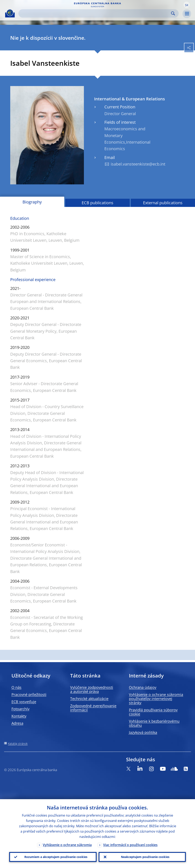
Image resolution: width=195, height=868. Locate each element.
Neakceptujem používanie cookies (145, 857)
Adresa (17, 723)
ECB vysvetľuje (24, 702)
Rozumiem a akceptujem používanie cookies (56, 857)
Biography (32, 202)
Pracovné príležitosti (29, 694)
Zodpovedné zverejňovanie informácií (93, 708)
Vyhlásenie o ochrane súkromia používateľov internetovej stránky (156, 699)
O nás (16, 687)
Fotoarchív (20, 709)
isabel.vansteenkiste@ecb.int (138, 164)
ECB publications (97, 203)
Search (173, 13)
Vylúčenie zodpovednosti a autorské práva (92, 689)
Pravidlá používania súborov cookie (153, 712)
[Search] (95, 13)
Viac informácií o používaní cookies (130, 845)
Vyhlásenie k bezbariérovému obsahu (154, 723)
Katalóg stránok (18, 744)
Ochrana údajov (143, 687)
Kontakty (19, 716)
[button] (187, 5)
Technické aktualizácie (89, 699)
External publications (163, 203)
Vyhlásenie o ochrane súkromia (67, 845)
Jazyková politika (143, 732)
